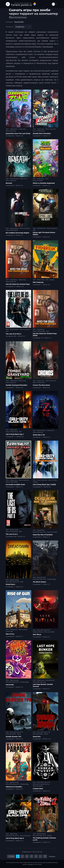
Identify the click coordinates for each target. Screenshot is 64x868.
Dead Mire (37, 737)
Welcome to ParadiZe (14, 787)
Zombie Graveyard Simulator (17, 385)
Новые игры (22, 129)
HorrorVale (10, 685)
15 (45, 856)
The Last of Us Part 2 (13, 334)
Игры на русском (11, 131)
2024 (34, 530)
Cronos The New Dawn (41, 385)
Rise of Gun (10, 634)
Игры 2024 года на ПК (40, 532)
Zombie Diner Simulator (42, 133)
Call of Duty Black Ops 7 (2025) (44, 485)
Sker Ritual (37, 634)
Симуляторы (14, 129)
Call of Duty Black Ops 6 (15, 838)
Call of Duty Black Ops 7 (15, 434)
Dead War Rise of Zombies (43, 535)
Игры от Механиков (39, 131)
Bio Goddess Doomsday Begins (17, 233)
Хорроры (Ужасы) (38, 632)
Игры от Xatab (53, 480)
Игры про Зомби (38, 181)
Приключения (14, 179)
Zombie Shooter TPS (13, 737)
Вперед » (52, 856)
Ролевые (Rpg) (51, 579)
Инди (22, 582)
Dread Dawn (10, 584)
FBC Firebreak (38, 282)
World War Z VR (39, 435)
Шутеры (52, 280)
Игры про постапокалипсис (41, 784)
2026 (7, 129)
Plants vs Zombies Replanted (44, 183)
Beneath (9, 183)
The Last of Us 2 (12, 534)
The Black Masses (39, 582)
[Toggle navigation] (8, 4)
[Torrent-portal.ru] (24, 4)
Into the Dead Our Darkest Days (18, 284)
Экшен (19, 734)
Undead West (38, 789)
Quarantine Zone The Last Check (18, 133)
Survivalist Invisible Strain (15, 485)
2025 (34, 129)
